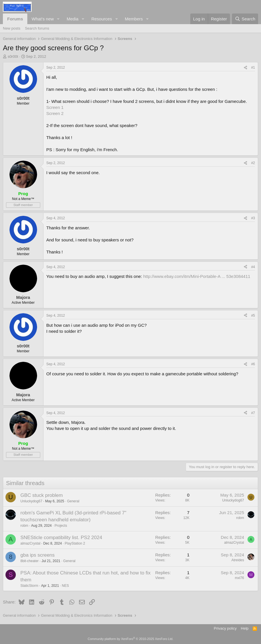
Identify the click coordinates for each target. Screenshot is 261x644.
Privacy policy (225, 628)
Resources (102, 19)
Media (73, 19)
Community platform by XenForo (130, 639)
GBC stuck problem (42, 495)
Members (134, 19)
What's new (43, 19)
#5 (253, 316)
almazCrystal (30, 543)
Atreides (238, 560)
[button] (58, 19)
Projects (61, 526)
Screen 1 (55, 107)
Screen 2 (55, 113)
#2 (253, 163)
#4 (253, 267)
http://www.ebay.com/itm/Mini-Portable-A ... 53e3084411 (197, 276)
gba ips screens (38, 555)
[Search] (245, 19)
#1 (253, 68)
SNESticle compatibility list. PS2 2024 (61, 538)
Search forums (37, 28)
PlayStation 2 (75, 543)
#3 (253, 218)
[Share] (245, 68)
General (73, 501)
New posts (12, 28)
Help (245, 628)
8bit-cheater (29, 561)
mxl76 (239, 578)
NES (65, 586)
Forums (15, 19)
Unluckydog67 (31, 501)
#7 (253, 413)
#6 (253, 364)
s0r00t (13, 56)
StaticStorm (29, 586)
